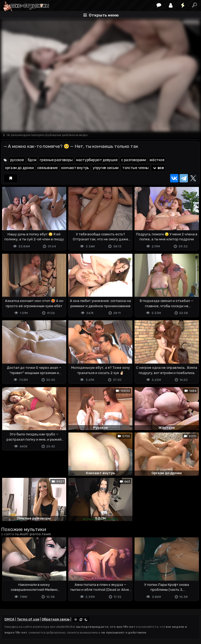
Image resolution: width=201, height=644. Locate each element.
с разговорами (133, 160)
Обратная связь (56, 619)
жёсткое (157, 160)
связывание (47, 168)
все (158, 168)
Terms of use (28, 619)
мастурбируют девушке (97, 160)
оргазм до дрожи (19, 168)
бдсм (32, 160)
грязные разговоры (56, 160)
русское (17, 160)
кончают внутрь (75, 168)
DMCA (9, 619)
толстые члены (135, 168)
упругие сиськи (106, 168)
